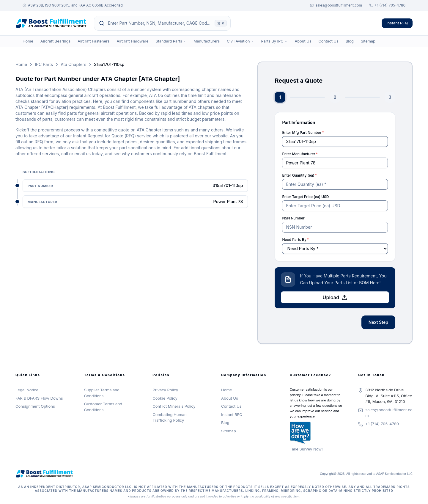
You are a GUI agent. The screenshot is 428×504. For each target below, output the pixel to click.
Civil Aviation (240, 41)
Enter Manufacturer (300, 154)
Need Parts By (295, 240)
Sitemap (368, 41)
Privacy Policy (165, 390)
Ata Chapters (73, 64)
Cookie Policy (165, 398)
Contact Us (328, 41)
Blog (350, 41)
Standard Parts (171, 41)
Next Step (378, 322)
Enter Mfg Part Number (303, 132)
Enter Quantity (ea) (299, 175)
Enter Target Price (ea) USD (305, 197)
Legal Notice (27, 390)
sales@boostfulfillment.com (336, 5)
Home (28, 41)
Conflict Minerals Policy (174, 406)
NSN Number (293, 218)
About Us (303, 41)
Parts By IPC (274, 41)
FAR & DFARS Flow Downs (39, 398)
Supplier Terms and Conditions (102, 393)
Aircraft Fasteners (93, 41)
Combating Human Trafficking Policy (170, 417)
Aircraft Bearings (55, 41)
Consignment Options (35, 406)
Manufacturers (207, 41)
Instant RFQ (397, 23)
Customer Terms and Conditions (103, 407)
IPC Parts (44, 64)
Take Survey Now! (306, 449)
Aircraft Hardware (133, 41)
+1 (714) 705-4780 (387, 5)
